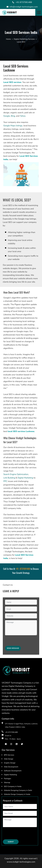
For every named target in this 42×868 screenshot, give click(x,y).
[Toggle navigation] (39, 12)
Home (8, 39)
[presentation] (22, 641)
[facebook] (6, 744)
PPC (5, 481)
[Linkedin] (17, 744)
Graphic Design (10, 763)
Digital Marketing (25, 478)
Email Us (8, 736)
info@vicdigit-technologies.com (24, 7)
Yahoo (23, 116)
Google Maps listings (13, 126)
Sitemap (7, 783)
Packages (7, 779)
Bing (13, 116)
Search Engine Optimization (16, 474)
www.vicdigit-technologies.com (21, 862)
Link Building (9, 478)
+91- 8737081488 (23, 569)
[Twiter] (22, 744)
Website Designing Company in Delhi (18, 790)
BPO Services (9, 755)
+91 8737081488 (24, 2)
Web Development (11, 767)
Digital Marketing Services (24, 39)
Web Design (9, 759)
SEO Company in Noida (13, 786)
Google (7, 116)
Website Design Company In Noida (17, 794)
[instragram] (11, 744)
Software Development (13, 771)
